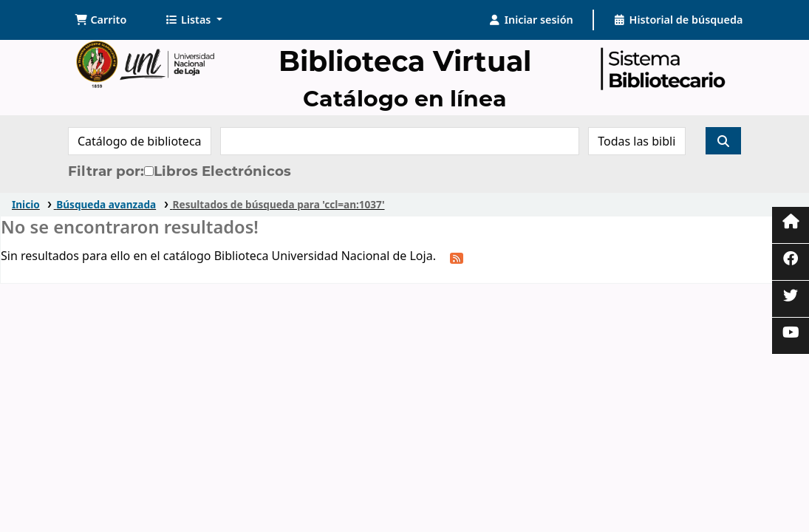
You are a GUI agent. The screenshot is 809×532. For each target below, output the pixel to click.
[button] (101, 20)
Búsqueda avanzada (106, 204)
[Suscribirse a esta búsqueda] (457, 257)
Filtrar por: (106, 171)
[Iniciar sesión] (531, 20)
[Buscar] (723, 141)
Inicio (26, 204)
